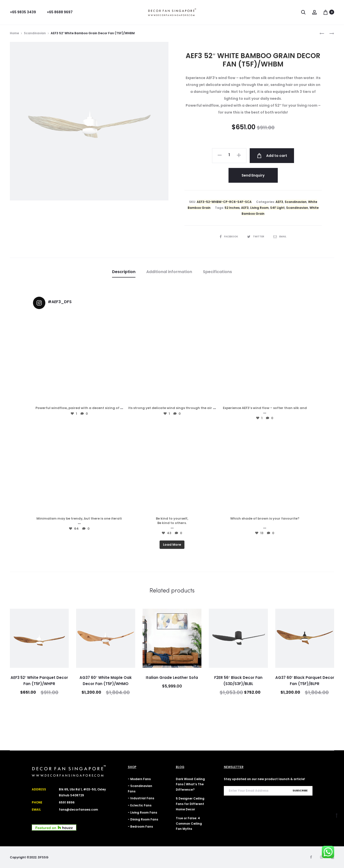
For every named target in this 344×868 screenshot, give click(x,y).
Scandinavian (35, 33)
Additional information (169, 272)
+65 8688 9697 (60, 12)
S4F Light (277, 208)
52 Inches (232, 208)
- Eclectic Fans (140, 805)
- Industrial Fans (141, 798)
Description (124, 272)
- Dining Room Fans (143, 819)
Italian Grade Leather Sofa (172, 678)
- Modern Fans (139, 779)
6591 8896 (67, 802)
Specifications (217, 272)
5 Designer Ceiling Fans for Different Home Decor (190, 804)
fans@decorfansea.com (78, 810)
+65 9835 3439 (23, 12)
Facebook (229, 237)
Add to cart (272, 156)
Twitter (256, 237)
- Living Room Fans (142, 812)
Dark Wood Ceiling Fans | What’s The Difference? (190, 784)
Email (280, 237)
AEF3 (279, 202)
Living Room (259, 208)
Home (14, 33)
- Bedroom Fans (140, 827)
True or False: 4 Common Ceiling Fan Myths (189, 823)
